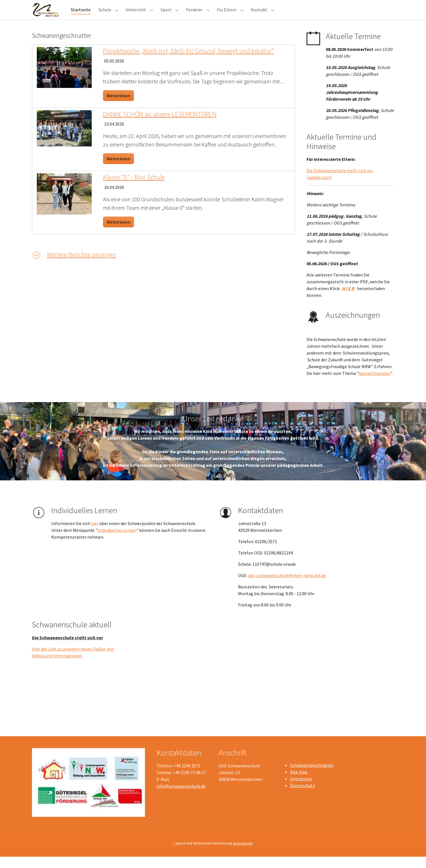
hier (95, 535)
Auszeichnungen (374, 385)
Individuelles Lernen (117, 541)
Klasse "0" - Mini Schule (134, 188)
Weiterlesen (118, 107)
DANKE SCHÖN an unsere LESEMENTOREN (160, 125)
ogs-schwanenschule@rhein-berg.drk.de (287, 587)
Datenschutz (303, 797)
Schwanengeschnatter (312, 776)
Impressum (301, 790)
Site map (299, 783)
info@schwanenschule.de (181, 797)
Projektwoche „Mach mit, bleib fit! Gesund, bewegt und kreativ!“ (189, 62)
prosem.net (243, 854)
